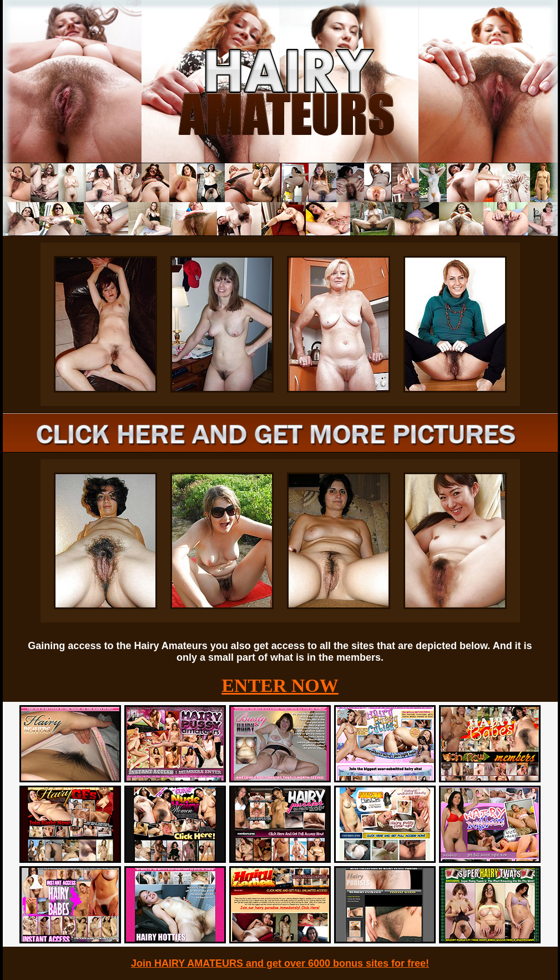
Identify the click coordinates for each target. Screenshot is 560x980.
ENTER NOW (280, 685)
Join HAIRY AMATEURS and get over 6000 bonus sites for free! (280, 963)
